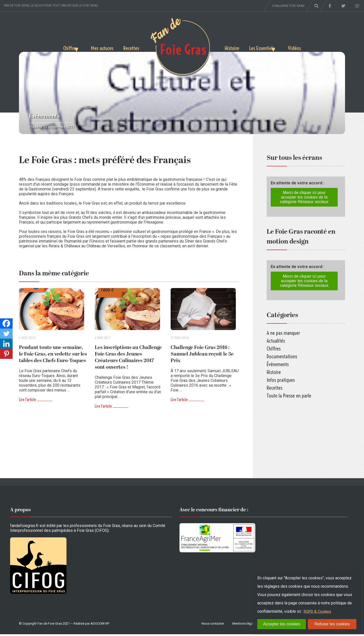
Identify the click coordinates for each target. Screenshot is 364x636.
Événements (44, 116)
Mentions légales (245, 625)
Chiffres (57, 47)
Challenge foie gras (288, 6)
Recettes (130, 47)
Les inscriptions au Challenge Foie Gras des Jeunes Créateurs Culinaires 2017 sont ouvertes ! (128, 359)
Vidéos (308, 47)
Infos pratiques (281, 380)
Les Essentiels (267, 47)
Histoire (233, 47)
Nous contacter (213, 625)
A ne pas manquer (283, 333)
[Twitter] (6, 334)
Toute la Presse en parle (289, 396)
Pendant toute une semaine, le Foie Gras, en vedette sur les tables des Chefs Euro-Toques (53, 356)
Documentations (282, 356)
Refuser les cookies (332, 624)
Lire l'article (27, 401)
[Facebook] (6, 323)
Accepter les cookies (282, 624)
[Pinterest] (6, 354)
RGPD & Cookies (319, 611)
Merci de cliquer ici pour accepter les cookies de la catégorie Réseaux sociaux (304, 197)
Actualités (276, 341)
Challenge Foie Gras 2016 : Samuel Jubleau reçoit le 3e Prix (202, 356)
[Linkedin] (6, 344)
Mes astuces (97, 47)
